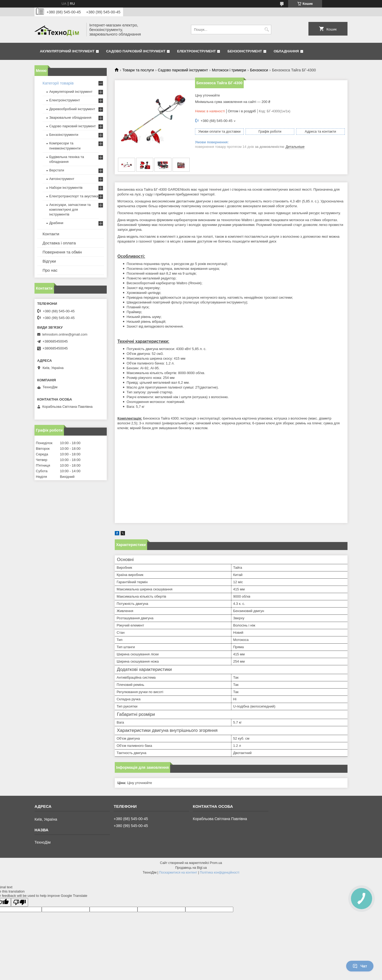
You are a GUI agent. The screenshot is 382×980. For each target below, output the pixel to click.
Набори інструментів (66, 188)
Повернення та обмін (62, 252)
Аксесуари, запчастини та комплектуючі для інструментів (70, 210)
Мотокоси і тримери (229, 70)
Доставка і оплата (59, 243)
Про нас (50, 270)
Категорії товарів (58, 83)
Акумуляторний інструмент (67, 51)
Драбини (56, 223)
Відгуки (49, 261)
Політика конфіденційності (220, 873)
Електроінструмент (196, 51)
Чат (360, 966)
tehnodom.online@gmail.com (65, 334)
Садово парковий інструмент (136, 51)
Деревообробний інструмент (72, 109)
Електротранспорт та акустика (74, 196)
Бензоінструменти (64, 135)
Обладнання (286, 51)
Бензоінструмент (245, 51)
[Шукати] (267, 30)
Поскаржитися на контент (178, 873)
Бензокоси (259, 70)
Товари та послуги (138, 70)
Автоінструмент (62, 179)
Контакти (51, 234)
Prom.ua (216, 863)
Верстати (57, 170)
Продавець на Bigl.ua (191, 868)
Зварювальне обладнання (70, 118)
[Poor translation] (20, 902)
